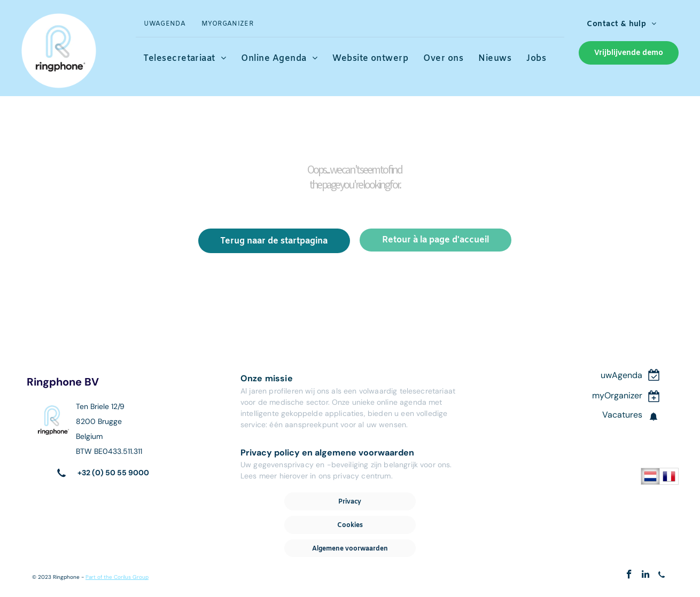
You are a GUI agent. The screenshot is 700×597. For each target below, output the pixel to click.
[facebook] (629, 576)
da (637, 375)
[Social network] (661, 576)
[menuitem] (165, 24)
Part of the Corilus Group (117, 577)
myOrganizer (617, 395)
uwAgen (616, 375)
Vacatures (622, 415)
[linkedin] (645, 576)
